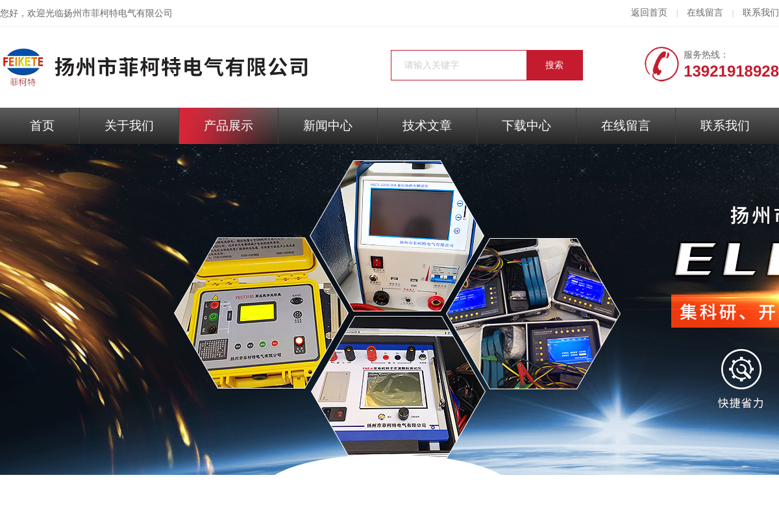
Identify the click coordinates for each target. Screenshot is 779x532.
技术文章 (427, 126)
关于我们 (129, 126)
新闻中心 (328, 126)
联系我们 (761, 13)
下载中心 (526, 126)
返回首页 (649, 13)
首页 (42, 126)
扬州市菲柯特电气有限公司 (118, 13)
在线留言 (705, 13)
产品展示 (229, 126)
